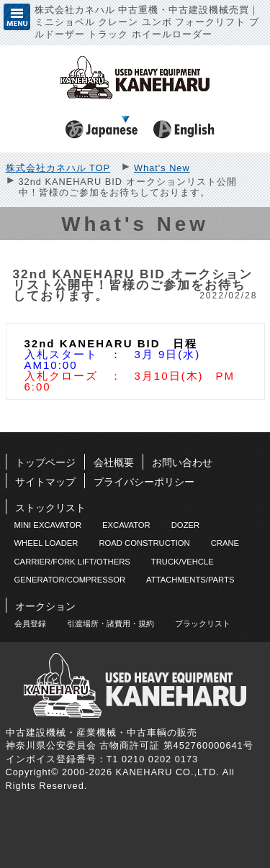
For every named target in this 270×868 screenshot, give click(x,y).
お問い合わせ (182, 462)
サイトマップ (45, 482)
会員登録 (30, 623)
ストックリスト (50, 508)
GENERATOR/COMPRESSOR (70, 580)
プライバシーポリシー (144, 482)
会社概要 (114, 462)
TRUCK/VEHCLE (183, 562)
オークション (45, 606)
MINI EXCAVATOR (48, 525)
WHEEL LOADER (46, 543)
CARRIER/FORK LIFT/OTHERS (72, 562)
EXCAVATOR (126, 525)
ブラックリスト (203, 623)
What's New (162, 168)
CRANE (225, 543)
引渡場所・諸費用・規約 (111, 623)
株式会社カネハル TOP (58, 168)
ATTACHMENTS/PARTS (190, 580)
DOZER (185, 525)
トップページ (45, 462)
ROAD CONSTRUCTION (144, 543)
